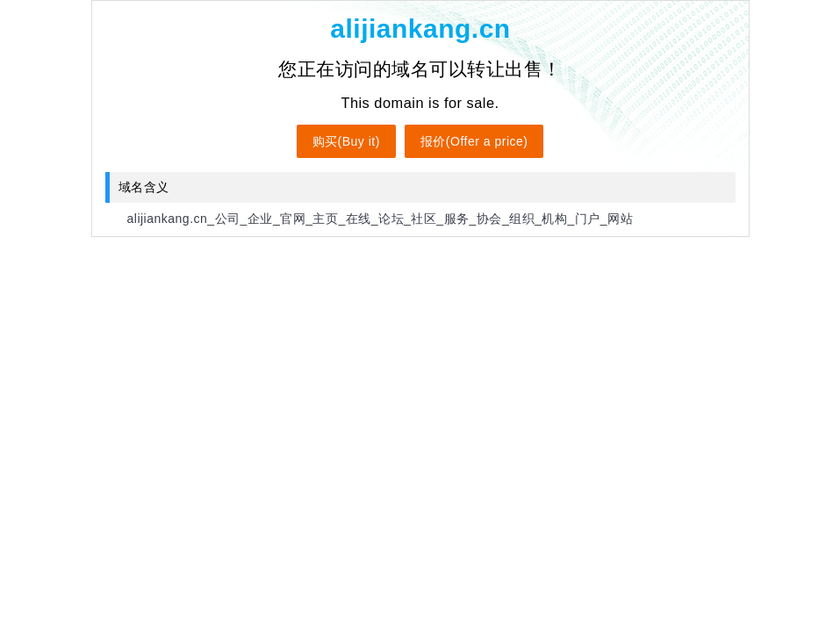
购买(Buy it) (346, 141)
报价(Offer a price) (474, 141)
